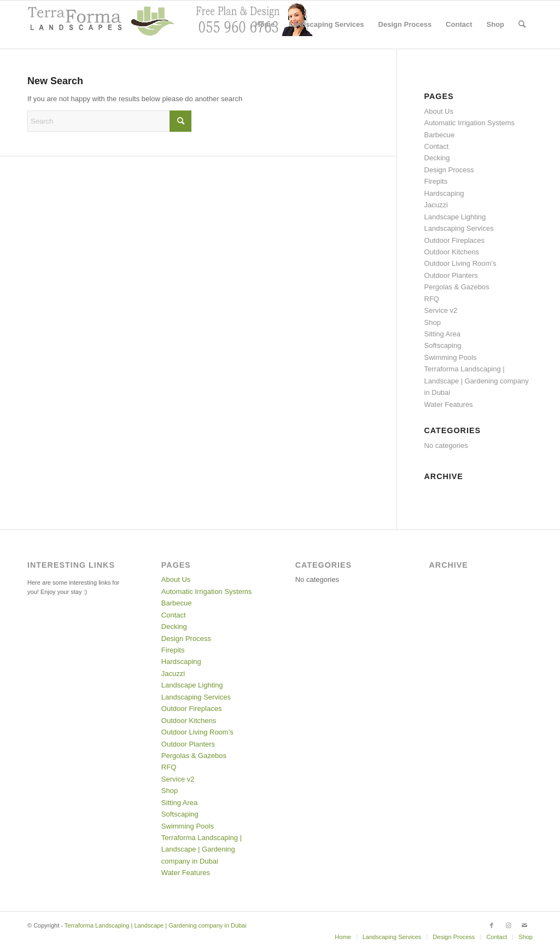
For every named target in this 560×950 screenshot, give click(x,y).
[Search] (522, 25)
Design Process (449, 170)
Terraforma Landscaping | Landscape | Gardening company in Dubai (477, 381)
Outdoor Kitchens (452, 252)
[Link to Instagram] (508, 925)
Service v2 (441, 310)
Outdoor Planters (451, 275)
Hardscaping (444, 193)
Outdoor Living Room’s (460, 263)
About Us (439, 111)
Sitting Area (443, 334)
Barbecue (440, 135)
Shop (433, 322)
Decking (437, 158)
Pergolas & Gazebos (457, 287)
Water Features (449, 404)
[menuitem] (265, 25)
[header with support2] (170, 25)
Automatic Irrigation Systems (469, 123)
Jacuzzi (436, 205)
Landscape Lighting (455, 217)
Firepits (436, 181)
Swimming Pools (451, 357)
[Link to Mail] (524, 925)
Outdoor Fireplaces (455, 240)
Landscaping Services (459, 228)
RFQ (432, 299)
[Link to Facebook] (492, 925)
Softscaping (443, 345)
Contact (437, 146)
